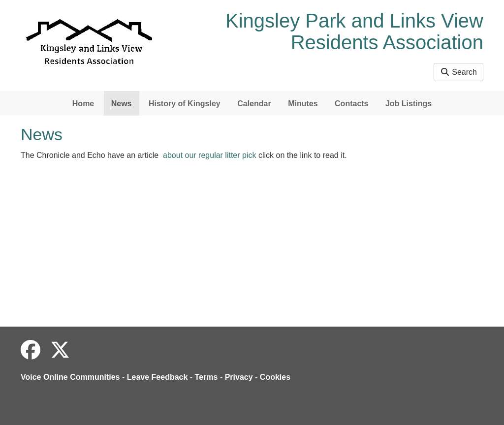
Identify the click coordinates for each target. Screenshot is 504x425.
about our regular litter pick (209, 155)
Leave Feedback (157, 377)
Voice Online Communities (70, 377)
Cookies (275, 377)
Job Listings (409, 104)
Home (83, 104)
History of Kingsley (185, 104)
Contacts (351, 104)
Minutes (303, 104)
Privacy (239, 377)
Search (458, 72)
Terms (206, 377)
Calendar (254, 104)
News (122, 104)
